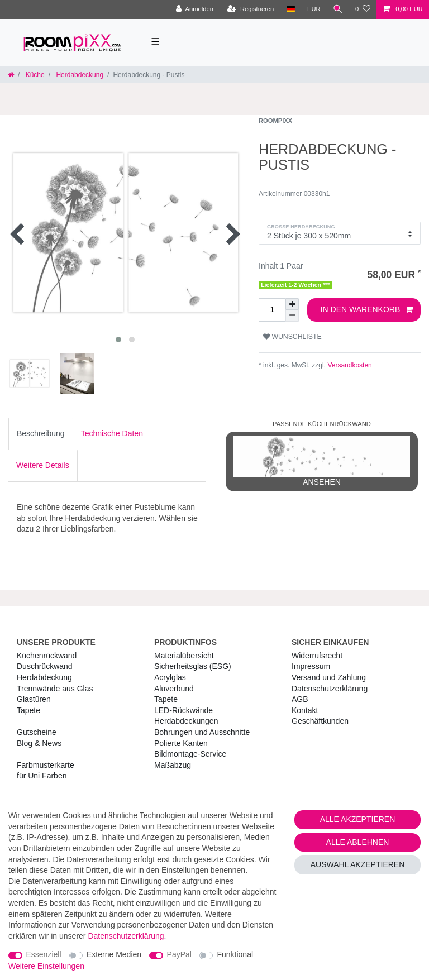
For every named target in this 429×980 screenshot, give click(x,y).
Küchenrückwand (47, 656)
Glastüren (34, 699)
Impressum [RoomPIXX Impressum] (311, 666)
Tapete (28, 710)
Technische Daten (112, 433)
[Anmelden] (195, 9)
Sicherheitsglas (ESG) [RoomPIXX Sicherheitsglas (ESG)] (193, 666)
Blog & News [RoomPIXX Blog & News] (39, 743)
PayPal (179, 954)
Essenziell (44, 954)
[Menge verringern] (292, 315)
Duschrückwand (45, 666)
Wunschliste (292, 337)
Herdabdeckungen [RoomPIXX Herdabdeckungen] (186, 721)
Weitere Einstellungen (46, 966)
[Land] (290, 9)
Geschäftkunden (320, 721)
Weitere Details (43, 465)
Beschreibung (41, 433)
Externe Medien (114, 954)
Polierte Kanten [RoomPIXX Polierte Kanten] (181, 743)
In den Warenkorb (367, 310)
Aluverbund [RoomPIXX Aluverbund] (174, 689)
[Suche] (338, 9)
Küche (34, 75)
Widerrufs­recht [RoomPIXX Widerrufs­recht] (317, 656)
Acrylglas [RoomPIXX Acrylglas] (170, 677)
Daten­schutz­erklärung (330, 689)
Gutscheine (37, 732)
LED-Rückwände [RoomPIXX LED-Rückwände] (183, 710)
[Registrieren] (251, 9)
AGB (300, 699)
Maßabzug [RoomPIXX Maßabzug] (173, 765)
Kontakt (305, 710)
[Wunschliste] (363, 9)
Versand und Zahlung (329, 677)
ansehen (322, 461)
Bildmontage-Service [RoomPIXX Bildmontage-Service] (190, 754)
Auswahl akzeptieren (358, 864)
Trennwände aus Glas (55, 689)
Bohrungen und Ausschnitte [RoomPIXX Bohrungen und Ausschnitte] (202, 732)
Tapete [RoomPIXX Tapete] (166, 699)
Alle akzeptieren (358, 819)
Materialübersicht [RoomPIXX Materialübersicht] (184, 656)
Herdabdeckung (79, 75)
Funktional (235, 954)
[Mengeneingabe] (272, 310)
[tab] (41, 434)
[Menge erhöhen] (292, 304)
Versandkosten (349, 365)
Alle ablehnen (358, 842)
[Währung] (314, 9)
